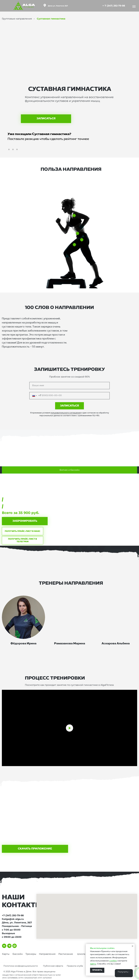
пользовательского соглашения (66, 413)
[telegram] (9, 946)
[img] (100, 5)
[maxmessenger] (15, 946)
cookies (113, 961)
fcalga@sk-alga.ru (13, 919)
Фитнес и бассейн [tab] (69, 470)
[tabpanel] (69, 510)
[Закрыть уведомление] (133, 946)
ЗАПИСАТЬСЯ (69, 406)
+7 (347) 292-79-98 (13, 915)
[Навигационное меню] (134, 6)
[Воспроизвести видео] (69, 728)
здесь (93, 964)
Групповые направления (17, 19)
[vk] (4, 946)
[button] (25, 521)
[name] (69, 386)
